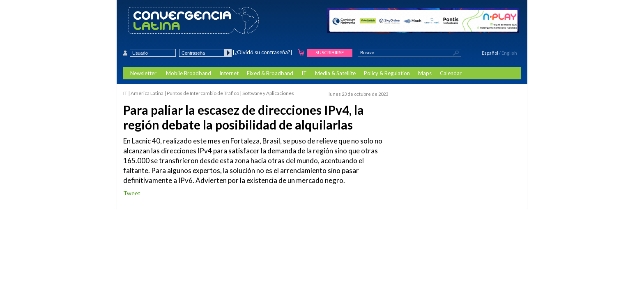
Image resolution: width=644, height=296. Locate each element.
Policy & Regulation (387, 73)
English (509, 53)
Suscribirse (330, 52)
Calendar (451, 73)
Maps (425, 73)
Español (490, 53)
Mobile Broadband (189, 73)
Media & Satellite (335, 73)
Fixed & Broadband (270, 73)
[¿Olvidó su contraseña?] (262, 52)
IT (304, 73)
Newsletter (143, 73)
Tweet (132, 193)
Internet (229, 73)
